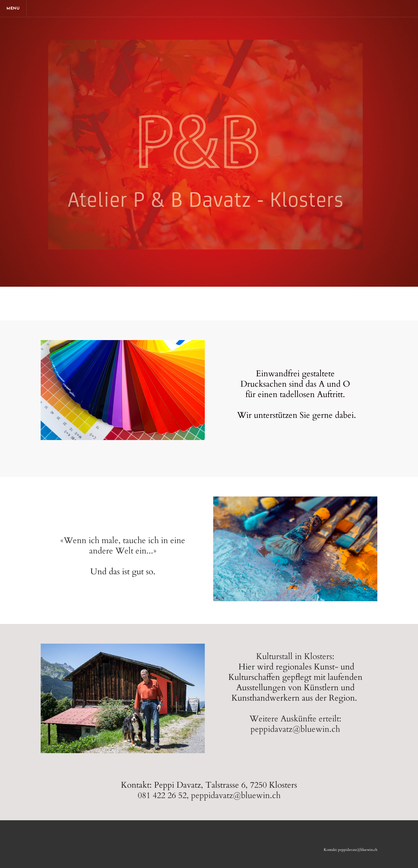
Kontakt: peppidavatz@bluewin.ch (351, 850)
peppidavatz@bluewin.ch (236, 795)
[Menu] (14, 8)
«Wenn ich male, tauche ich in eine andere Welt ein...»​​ (123, 546)
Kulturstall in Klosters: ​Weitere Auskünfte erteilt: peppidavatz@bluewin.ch (295, 693)
